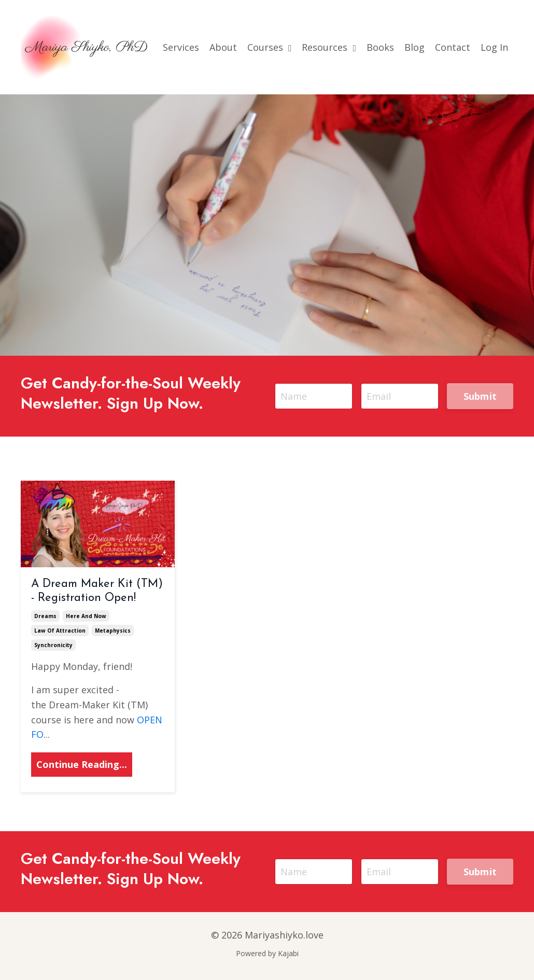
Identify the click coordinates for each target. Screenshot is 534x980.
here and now (86, 616)
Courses (270, 47)
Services (181, 47)
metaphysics (113, 631)
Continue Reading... (82, 764)
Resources (329, 47)
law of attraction (60, 631)
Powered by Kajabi (267, 953)
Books (380, 47)
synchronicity (53, 645)
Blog (414, 47)
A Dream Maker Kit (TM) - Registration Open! (97, 591)
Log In (494, 47)
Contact (453, 47)
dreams (45, 616)
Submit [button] (480, 396)
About (223, 47)
